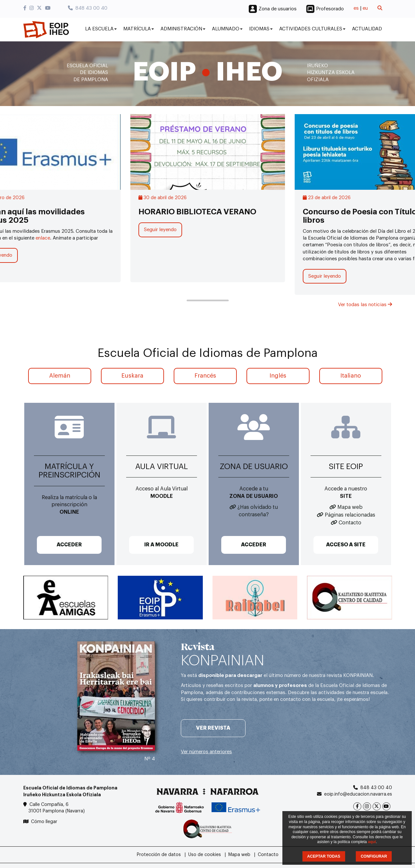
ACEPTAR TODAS (324, 856)
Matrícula (139, 29)
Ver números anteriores (206, 752)
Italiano (351, 376)
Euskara (132, 376)
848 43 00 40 (88, 8)
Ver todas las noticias (365, 305)
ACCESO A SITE (346, 545)
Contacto (350, 523)
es (356, 8)
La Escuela (101, 29)
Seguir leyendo (160, 230)
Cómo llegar (44, 822)
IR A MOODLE (161, 545)
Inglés (278, 376)
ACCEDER (69, 545)
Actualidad (367, 29)
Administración (183, 29)
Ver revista (213, 728)
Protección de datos (159, 855)
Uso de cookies (205, 855)
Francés (205, 376)
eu (365, 8)
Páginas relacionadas (350, 515)
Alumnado (227, 29)
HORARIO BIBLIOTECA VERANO (197, 212)
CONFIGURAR (374, 856)
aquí (372, 842)
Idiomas (261, 29)
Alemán (60, 376)
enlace (43, 238)
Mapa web (350, 507)
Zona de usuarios (278, 9)
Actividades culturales (312, 29)
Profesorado (330, 9)
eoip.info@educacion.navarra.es (358, 794)
